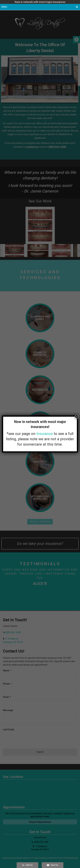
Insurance (45, 434)
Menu (4, 7)
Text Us (52, 865)
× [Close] (77, 417)
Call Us (27, 865)
